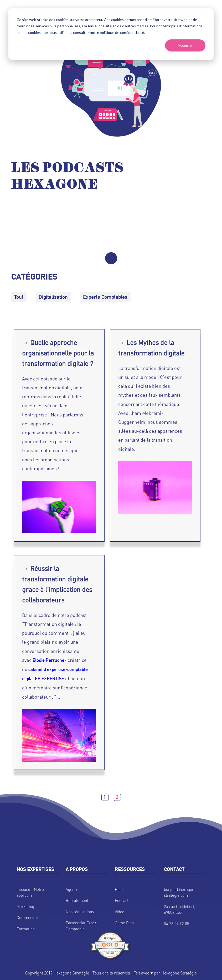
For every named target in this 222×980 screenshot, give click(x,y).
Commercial (27, 917)
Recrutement (77, 900)
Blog (119, 889)
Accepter (185, 45)
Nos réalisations (80, 912)
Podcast (122, 900)
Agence (72, 889)
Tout (19, 297)
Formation (26, 929)
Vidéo (120, 912)
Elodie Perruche (48, 660)
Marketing (25, 906)
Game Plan (124, 923)
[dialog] (111, 34)
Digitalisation (53, 297)
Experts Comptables (105, 297)
